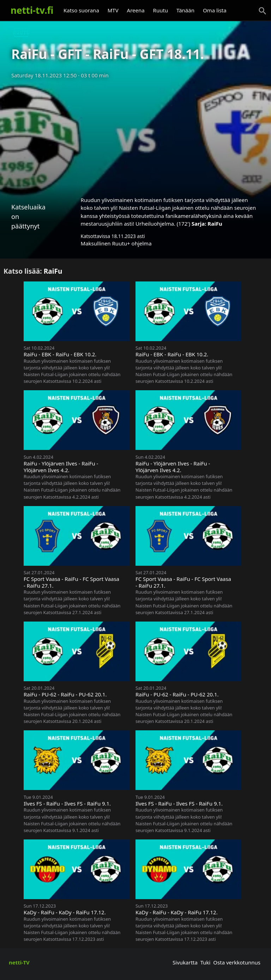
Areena (136, 10)
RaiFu (215, 224)
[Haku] (263, 11)
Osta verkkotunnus (237, 962)
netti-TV (19, 962)
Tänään (185, 10)
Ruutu (161, 10)
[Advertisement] (135, 135)
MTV (113, 10)
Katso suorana (81, 10)
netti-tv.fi (32, 10)
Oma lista (215, 10)
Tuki (206, 962)
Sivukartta (185, 962)
